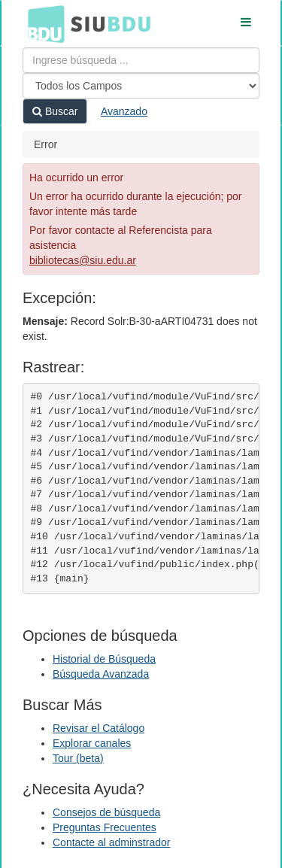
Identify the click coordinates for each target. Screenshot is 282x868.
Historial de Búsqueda (104, 659)
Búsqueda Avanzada (101, 674)
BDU (42, 23)
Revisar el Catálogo (99, 728)
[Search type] (141, 86)
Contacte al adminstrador (111, 842)
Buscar (55, 111)
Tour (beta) (78, 758)
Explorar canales (92, 743)
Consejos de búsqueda (106, 812)
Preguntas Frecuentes (105, 827)
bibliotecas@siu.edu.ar (83, 260)
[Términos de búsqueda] (141, 60)
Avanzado (124, 111)
